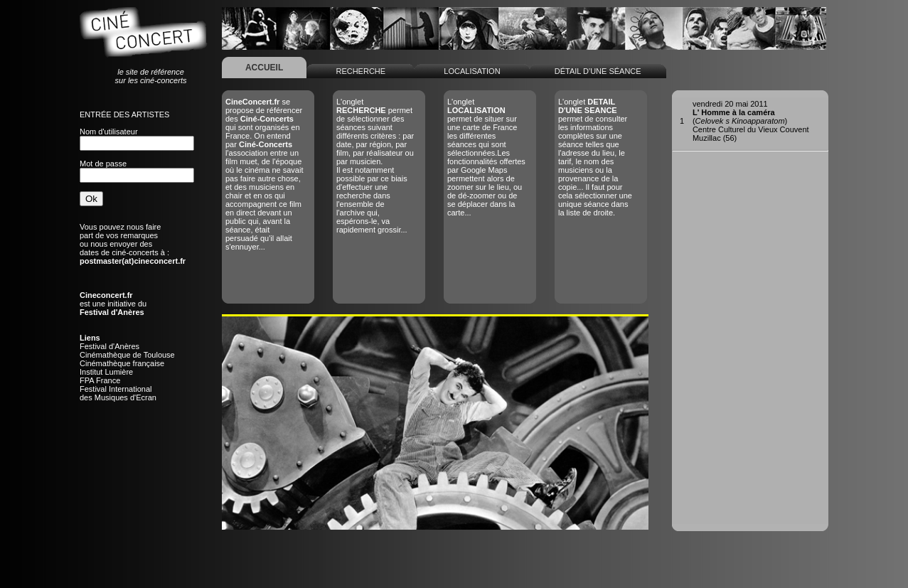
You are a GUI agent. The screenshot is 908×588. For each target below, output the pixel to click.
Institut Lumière (106, 372)
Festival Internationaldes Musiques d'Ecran (118, 393)
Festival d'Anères (110, 346)
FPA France (100, 380)
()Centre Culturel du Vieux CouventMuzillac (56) (751, 121)
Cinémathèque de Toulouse (127, 355)
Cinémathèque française (122, 363)
